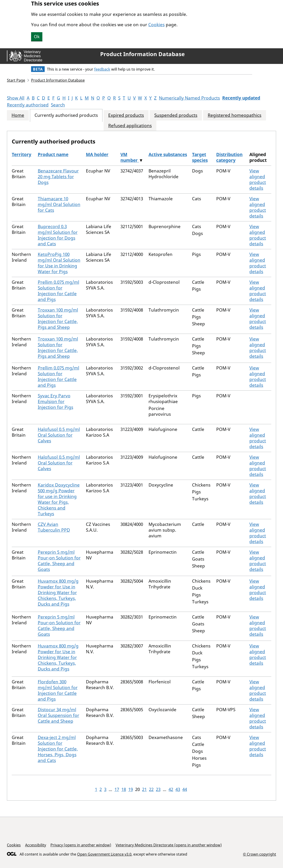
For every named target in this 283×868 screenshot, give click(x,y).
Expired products (126, 115)
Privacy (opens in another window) (81, 845)
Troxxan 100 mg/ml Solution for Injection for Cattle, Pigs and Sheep (58, 319)
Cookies (156, 25)
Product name (53, 155)
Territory (22, 155)
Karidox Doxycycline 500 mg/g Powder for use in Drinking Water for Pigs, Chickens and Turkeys (59, 499)
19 (131, 789)
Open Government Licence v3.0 (104, 854)
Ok (37, 37)
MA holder (97, 155)
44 (185, 789)
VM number (130, 157)
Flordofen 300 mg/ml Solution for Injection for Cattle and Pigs (58, 690)
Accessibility (36, 845)
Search (58, 105)
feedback (102, 69)
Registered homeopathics (235, 115)
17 (117, 789)
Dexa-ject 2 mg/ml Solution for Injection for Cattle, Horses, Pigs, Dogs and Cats (58, 749)
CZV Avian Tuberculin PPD (54, 527)
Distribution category (229, 157)
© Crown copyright (260, 854)
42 (171, 789)
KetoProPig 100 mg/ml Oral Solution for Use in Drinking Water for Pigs (59, 263)
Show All (16, 98)
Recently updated (241, 98)
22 (151, 789)
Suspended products (176, 115)
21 (144, 789)
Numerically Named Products (189, 98)
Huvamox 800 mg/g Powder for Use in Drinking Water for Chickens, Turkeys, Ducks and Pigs (58, 593)
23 (158, 789)
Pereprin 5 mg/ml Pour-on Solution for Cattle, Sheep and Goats (59, 561)
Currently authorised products (66, 115)
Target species (200, 157)
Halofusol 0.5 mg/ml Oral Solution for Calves (59, 435)
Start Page (16, 80)
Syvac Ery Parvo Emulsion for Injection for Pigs (55, 401)
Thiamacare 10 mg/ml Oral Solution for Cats (59, 204)
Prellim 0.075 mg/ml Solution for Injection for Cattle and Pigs (58, 291)
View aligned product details (258, 179)
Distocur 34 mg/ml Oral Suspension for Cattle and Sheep (58, 715)
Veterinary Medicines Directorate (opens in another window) (169, 845)
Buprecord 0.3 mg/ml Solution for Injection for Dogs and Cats (58, 235)
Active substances (168, 155)
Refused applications (130, 126)
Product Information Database (142, 54)
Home (18, 115)
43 (178, 789)
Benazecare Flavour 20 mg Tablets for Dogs (58, 177)
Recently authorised (28, 105)
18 (124, 789)
